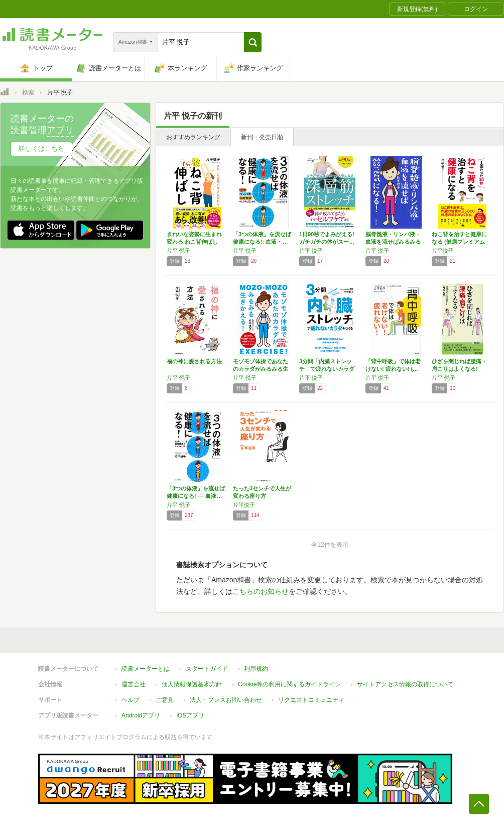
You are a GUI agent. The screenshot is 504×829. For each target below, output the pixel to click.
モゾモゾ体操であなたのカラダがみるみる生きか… (261, 369)
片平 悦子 (178, 251)
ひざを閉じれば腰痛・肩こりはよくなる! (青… (459, 369)
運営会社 (134, 684)
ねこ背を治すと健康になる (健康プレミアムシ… (459, 242)
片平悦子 (443, 251)
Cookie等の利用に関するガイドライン (289, 684)
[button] (253, 42)
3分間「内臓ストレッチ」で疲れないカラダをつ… (327, 369)
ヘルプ (131, 700)
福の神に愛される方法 (194, 361)
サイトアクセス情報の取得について (405, 684)
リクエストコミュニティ (311, 700)
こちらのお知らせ (261, 591)
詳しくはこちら (41, 148)
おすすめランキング (193, 137)
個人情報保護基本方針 (192, 684)
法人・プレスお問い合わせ (226, 700)
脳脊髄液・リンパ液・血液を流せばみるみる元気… (393, 242)
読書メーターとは (146, 669)
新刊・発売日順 (262, 137)
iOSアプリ (190, 715)
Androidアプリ (141, 715)
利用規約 (256, 669)
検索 (28, 92)
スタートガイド (207, 669)
